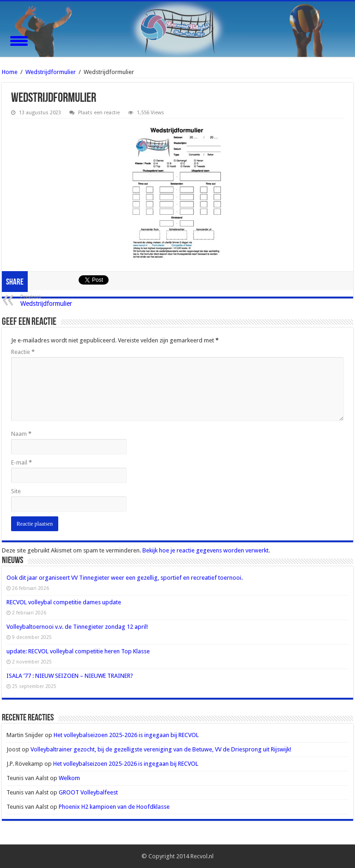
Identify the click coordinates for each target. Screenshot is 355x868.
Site (16, 491)
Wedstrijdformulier (51, 72)
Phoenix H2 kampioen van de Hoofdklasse (114, 807)
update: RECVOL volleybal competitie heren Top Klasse (78, 651)
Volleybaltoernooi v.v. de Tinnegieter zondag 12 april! (77, 627)
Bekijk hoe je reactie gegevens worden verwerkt (205, 550)
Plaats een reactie (99, 113)
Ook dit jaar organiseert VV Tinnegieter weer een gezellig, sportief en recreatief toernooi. (125, 578)
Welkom (69, 778)
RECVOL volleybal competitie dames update (64, 602)
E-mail (21, 462)
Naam (21, 434)
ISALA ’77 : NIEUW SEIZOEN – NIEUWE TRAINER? (70, 676)
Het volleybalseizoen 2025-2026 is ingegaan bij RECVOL (126, 735)
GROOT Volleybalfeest (88, 792)
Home (10, 72)
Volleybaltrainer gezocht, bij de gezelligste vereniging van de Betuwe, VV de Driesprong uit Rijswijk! (161, 749)
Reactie (23, 352)
